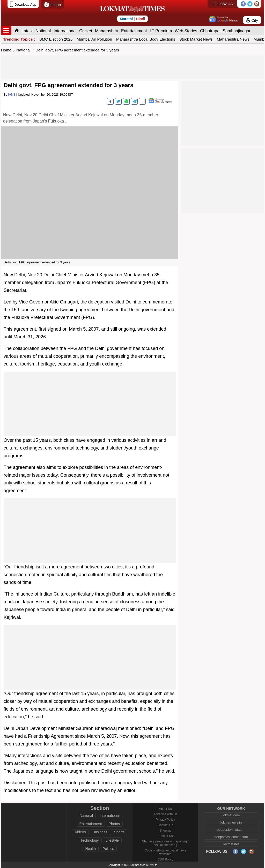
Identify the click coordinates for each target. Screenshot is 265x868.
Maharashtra (107, 31)
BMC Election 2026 (56, 39)
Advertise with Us (165, 814)
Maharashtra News (233, 39)
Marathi (126, 19)
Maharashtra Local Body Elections (146, 39)
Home (6, 50)
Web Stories (186, 31)
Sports (119, 832)
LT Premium (161, 31)
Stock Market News (196, 39)
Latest (27, 31)
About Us (165, 809)
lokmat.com (231, 815)
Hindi (141, 19)
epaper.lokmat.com (231, 830)
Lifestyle (112, 840)
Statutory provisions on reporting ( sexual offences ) (165, 843)
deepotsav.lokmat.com (231, 837)
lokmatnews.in (231, 822)
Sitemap (165, 831)
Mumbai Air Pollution (94, 39)
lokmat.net (231, 844)
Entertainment (134, 31)
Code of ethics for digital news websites (165, 852)
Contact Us (165, 825)
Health (91, 849)
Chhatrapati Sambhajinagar (225, 31)
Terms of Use (165, 836)
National (43, 31)
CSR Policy (165, 859)
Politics (108, 849)
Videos (80, 832)
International (65, 31)
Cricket (86, 31)
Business (100, 832)
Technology (90, 840)
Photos (114, 824)
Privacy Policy (165, 820)
